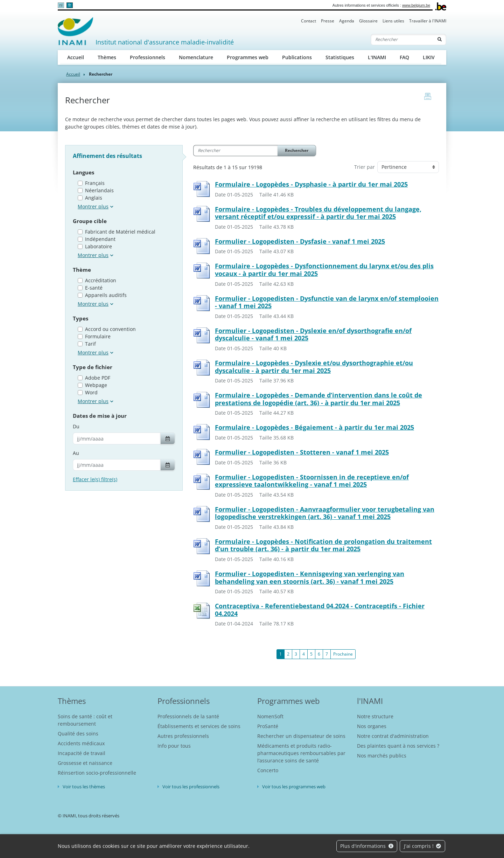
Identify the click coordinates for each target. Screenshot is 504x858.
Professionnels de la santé (188, 716)
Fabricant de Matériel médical (120, 232)
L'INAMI (377, 57)
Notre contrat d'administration (393, 736)
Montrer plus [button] (93, 206)
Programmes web (248, 57)
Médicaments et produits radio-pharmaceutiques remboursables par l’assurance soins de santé (301, 753)
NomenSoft (270, 716)
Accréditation (101, 280)
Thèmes (107, 57)
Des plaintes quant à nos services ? (398, 746)
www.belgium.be (416, 5)
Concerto (268, 770)
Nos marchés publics (382, 756)
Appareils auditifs (106, 295)
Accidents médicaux (81, 743)
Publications (297, 57)
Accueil (76, 57)
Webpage (96, 385)
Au (76, 453)
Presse (328, 21)
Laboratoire (99, 246)
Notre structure (375, 716)
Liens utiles (393, 21)
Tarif (90, 344)
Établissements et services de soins (199, 726)
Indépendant (100, 239)
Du (76, 426)
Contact (309, 21)
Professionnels (148, 57)
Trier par (365, 167)
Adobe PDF (98, 378)
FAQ (404, 57)
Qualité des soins (78, 734)
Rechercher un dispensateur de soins (301, 736)
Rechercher (297, 150)
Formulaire (98, 336)
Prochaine (343, 654)
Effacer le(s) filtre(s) (95, 479)
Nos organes (372, 726)
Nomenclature (196, 57)
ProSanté (268, 726)
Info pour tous (174, 746)
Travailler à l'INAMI (428, 21)
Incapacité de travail (82, 753)
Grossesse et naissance (85, 763)
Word (91, 392)
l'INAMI (370, 701)
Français (95, 183)
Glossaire (368, 21)
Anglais (94, 198)
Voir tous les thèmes (84, 787)
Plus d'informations (367, 846)
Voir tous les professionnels (191, 787)
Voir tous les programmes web (294, 787)
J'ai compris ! (423, 846)
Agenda (347, 21)
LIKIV (429, 57)
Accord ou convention (110, 329)
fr (69, 5)
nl (61, 5)
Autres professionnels (183, 736)
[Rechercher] (402, 40)
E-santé (94, 288)
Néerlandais (99, 190)
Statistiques (340, 57)
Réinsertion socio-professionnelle (97, 773)
